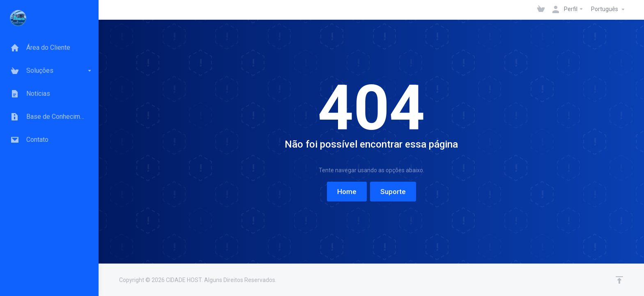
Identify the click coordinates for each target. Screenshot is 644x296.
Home (347, 192)
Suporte (393, 192)
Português (609, 9)
